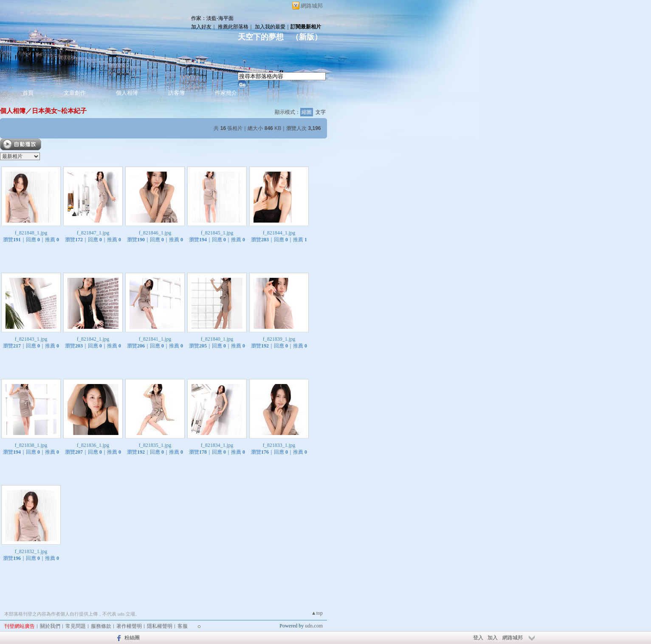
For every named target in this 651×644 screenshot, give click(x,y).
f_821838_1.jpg (31, 445)
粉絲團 (132, 638)
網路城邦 (312, 6)
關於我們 (50, 626)
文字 (321, 112)
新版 (307, 37)
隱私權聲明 (160, 626)
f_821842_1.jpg (93, 339)
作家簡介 (226, 93)
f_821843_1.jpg (31, 339)
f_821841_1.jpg (155, 339)
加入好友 (201, 27)
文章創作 (75, 93)
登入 (478, 638)
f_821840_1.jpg (217, 339)
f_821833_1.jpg (279, 445)
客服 (183, 626)
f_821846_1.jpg (155, 233)
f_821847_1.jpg (93, 233)
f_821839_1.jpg (279, 339)
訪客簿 (176, 93)
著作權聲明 (129, 626)
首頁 (28, 93)
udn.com (314, 626)
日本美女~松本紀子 (59, 111)
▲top (317, 613)
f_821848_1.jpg (31, 233)
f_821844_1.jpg (279, 233)
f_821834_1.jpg (217, 445)
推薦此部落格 (233, 27)
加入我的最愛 (270, 27)
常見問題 (76, 626)
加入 (493, 638)
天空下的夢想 (261, 37)
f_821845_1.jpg (217, 233)
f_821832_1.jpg (31, 551)
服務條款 (101, 626)
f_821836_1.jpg (93, 445)
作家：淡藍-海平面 (212, 18)
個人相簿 (127, 93)
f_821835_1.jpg (155, 445)
